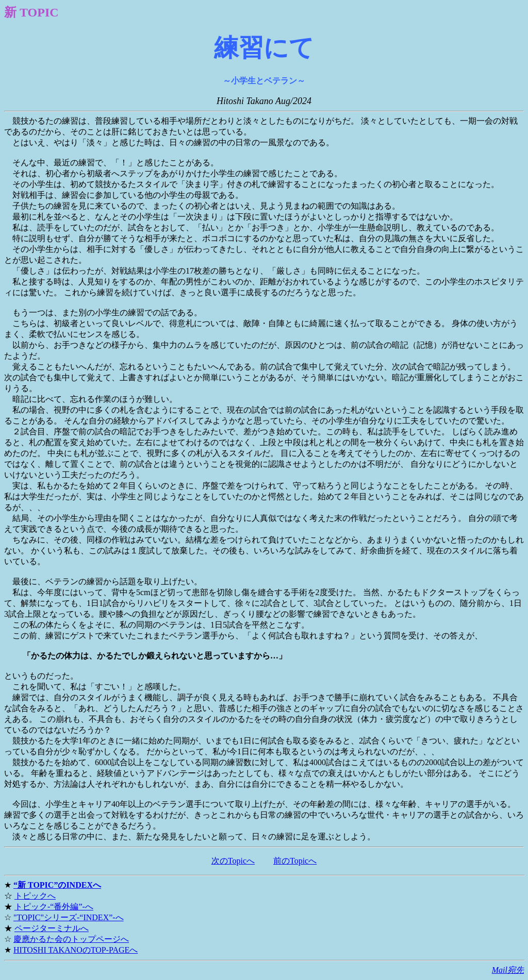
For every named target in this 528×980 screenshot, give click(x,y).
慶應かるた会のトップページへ (71, 939)
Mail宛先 (508, 970)
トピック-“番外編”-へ (54, 907)
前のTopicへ (295, 861)
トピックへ (35, 896)
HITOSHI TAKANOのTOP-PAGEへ (76, 950)
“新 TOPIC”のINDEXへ (57, 885)
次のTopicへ (233, 861)
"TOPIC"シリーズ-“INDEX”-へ (69, 917)
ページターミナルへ (52, 928)
